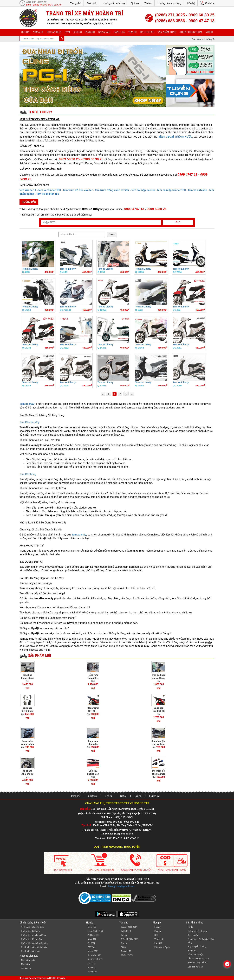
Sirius (123, 947)
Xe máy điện (54, 32)
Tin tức (148, 3)
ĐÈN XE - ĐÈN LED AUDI (198, 959)
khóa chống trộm (191, 32)
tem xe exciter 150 (48, 194)
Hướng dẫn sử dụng (114, 3)
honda (25, 32)
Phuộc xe (192, 950)
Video (209, 32)
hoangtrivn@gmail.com (121, 886)
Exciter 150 (126, 951)
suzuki (78, 32)
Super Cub (92, 972)
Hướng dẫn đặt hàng (30, 931)
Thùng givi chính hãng (198, 931)
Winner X (92, 967)
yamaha (38, 32)
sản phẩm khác (167, 32)
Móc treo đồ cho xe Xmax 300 (159, 774)
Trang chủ (76, 3)
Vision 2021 (93, 951)
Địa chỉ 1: (85, 809)
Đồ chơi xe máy (28, 960)
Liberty (157, 927)
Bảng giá (119, 32)
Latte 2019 (126, 931)
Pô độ (190, 927)
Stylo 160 (92, 927)
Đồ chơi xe (26, 964)
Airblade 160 (93, 935)
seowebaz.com (39, 978)
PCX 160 (92, 947)
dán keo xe (147, 32)
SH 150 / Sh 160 (95, 959)
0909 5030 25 (156, 209)
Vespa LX (159, 939)
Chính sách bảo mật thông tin (34, 947)
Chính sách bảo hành (31, 951)
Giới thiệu (92, 3)
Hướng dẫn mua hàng (169, 3)
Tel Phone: (108, 817)
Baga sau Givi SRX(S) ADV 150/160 (159, 711)
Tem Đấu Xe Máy (29, 422)
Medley (158, 931)
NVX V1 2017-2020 (130, 939)
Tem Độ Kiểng (28, 474)
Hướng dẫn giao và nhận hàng (35, 943)
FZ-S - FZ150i (127, 955)
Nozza (124, 943)
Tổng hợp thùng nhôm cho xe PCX (27, 678)
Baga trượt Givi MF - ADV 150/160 (93, 711)
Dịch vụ (135, 3)
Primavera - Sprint (162, 947)
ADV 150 (92, 963)
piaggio (90, 32)
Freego (124, 935)
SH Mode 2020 (94, 955)
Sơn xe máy (193, 935)
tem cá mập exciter (143, 190)
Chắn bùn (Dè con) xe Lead (159, 743)
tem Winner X (28, 190)
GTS (156, 935)
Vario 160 (92, 939)
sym (67, 32)
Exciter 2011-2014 (129, 927)
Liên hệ (191, 3)
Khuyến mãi (155, 796)
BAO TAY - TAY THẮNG (197, 963)
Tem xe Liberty (30, 269)
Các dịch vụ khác (195, 967)
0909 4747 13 (134, 209)
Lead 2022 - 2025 (96, 931)
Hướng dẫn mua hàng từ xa (33, 935)
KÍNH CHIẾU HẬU (196, 955)
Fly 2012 (158, 943)
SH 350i (91, 943)
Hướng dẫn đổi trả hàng (32, 939)
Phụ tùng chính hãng (197, 946)
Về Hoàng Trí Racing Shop (33, 927)
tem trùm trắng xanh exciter (112, 190)
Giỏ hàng (210, 3)
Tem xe (132, 32)
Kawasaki (104, 32)
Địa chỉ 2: (87, 825)
